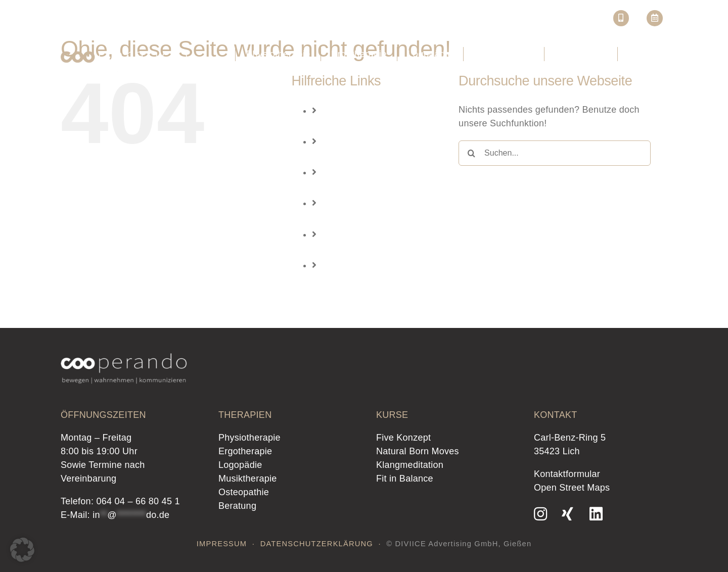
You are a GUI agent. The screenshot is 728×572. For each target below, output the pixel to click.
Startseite (414, 21)
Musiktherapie (363, 219)
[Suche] (471, 153)
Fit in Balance (405, 479)
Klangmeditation (410, 465)
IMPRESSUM (222, 544)
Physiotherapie (365, 126)
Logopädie (356, 188)
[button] (22, 550)
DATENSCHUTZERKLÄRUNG (317, 544)
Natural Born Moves (418, 451)
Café (568, 21)
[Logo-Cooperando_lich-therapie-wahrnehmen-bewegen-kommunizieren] (124, 52)
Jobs (503, 21)
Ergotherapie (360, 157)
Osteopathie (359, 250)
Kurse (532, 21)
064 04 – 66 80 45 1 (138, 501)
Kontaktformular (567, 474)
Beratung (353, 280)
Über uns (459, 21)
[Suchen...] (555, 153)
